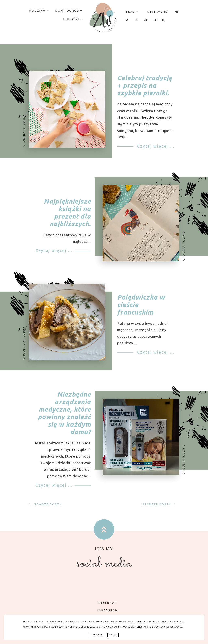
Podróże (73, 19)
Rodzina (39, 10)
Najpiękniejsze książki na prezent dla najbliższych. (67, 219)
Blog (132, 12)
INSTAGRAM (105, 610)
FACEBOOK (105, 603)
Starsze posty (157, 504)
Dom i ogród (69, 10)
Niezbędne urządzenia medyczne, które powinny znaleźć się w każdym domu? (64, 420)
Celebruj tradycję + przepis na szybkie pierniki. (145, 85)
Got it (113, 635)
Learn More (97, 635)
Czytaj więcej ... (155, 146)
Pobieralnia (157, 12)
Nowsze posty (47, 504)
